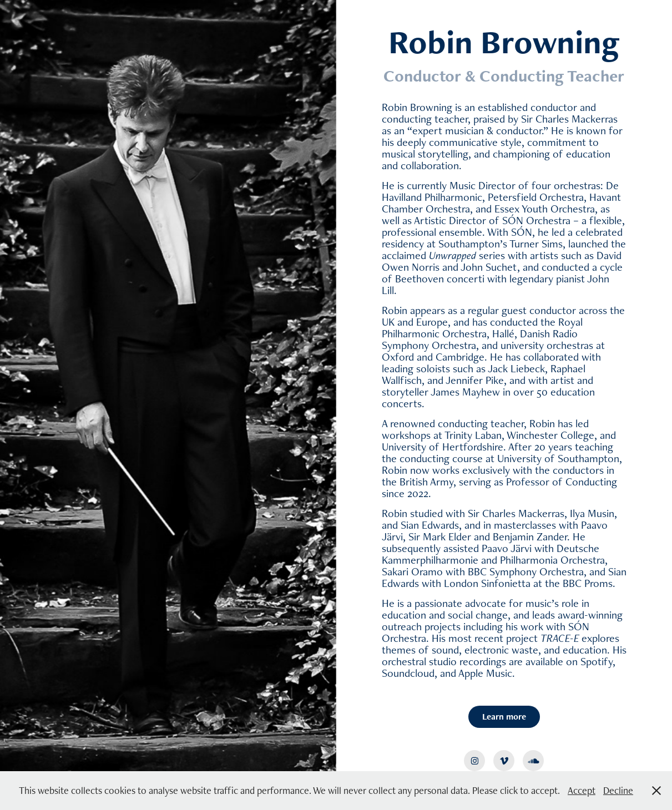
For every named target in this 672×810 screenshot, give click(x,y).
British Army (426, 482)
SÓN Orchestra (536, 220)
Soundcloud (408, 673)
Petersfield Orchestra (536, 197)
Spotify (597, 661)
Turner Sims (536, 244)
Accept (582, 790)
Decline (618, 790)
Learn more (504, 717)
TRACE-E (560, 638)
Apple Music (485, 673)
